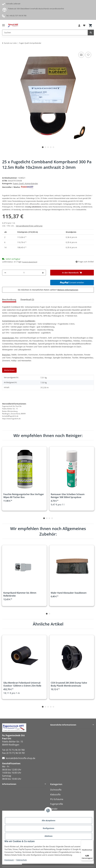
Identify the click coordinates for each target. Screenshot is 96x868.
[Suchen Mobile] (45, 33)
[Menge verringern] (5, 273)
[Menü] (92, 842)
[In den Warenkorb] (72, 273)
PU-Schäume (57, 799)
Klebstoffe (55, 795)
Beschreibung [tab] (9, 300)
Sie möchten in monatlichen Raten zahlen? (48, 290)
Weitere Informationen (68, 290)
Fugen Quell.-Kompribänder (25, 183)
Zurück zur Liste (10, 43)
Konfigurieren (49, 828)
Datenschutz (22, 860)
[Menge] (24, 273)
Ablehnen (49, 836)
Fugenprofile (57, 804)
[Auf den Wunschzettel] (88, 55)
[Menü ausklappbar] (3, 24)
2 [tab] (45, 147)
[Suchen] (91, 33)
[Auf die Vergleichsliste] (81, 55)
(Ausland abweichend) (30, 262)
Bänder (54, 809)
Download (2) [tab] (27, 300)
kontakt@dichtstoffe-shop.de (21, 758)
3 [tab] (48, 147)
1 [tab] (43, 147)
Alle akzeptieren (49, 821)
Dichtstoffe (56, 790)
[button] (79, 25)
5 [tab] (53, 147)
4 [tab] (51, 147)
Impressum (9, 860)
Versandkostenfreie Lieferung (29, 226)
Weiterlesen (9, 370)
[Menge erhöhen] (43, 273)
